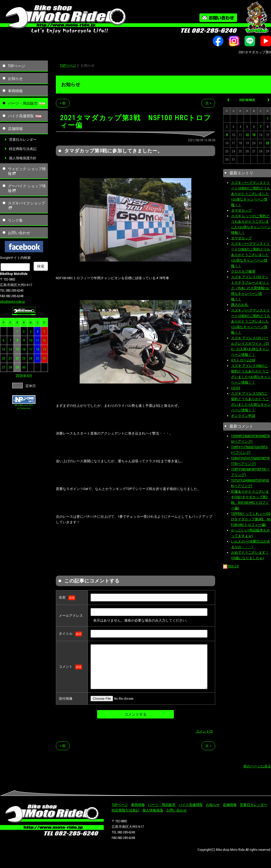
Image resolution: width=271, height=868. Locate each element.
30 (24, 367)
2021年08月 (247, 100)
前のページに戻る (257, 766)
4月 (30, 376)
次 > (208, 103)
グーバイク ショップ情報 (27, 188)
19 (44, 349)
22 (17, 358)
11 (38, 340)
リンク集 (15, 220)
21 (10, 358)
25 (38, 358)
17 (31, 349)
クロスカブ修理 (243, 271)
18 (38, 349)
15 (17, 349)
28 (10, 367)
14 (10, 349)
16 (24, 349)
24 (31, 358)
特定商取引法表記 (23, 149)
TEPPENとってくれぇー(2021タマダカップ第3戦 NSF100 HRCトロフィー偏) (251, 519)
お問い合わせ (19, 233)
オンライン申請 (243, 416)
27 (3, 367)
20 (3, 358)
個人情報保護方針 (23, 158)
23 (24, 358)
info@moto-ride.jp (12, 302)
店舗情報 (15, 129)
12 (44, 340)
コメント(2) (204, 731)
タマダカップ (241, 210)
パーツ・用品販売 (23, 103)
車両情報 (15, 91)
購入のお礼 (240, 305)
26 (44, 358)
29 (17, 367)
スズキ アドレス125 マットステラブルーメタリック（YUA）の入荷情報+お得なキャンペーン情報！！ (250, 288)
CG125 (236, 388)
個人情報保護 (153, 810)
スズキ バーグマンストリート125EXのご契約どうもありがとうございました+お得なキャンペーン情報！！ (251, 194)
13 (3, 349)
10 (31, 340)
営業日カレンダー (23, 140)
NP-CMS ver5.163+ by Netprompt (24, 407)
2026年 (21, 376)
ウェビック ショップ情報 (27, 171)
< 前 (63, 103)
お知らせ (15, 78)
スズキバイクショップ (26, 206)
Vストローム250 (243, 360)
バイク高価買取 (21, 116)
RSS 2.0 (231, 566)
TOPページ (17, 66)
